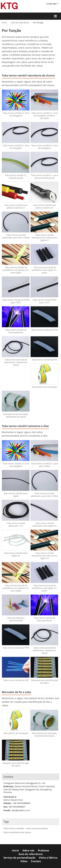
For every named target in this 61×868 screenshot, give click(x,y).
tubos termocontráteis (37, 828)
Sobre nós (28, 850)
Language (53, 4)
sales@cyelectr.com (20, 810)
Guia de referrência (20, 22)
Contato (8, 777)
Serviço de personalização (19, 858)
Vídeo (24, 861)
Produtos (43, 850)
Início (4, 22)
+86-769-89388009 (21, 803)
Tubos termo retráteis (14, 828)
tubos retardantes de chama (17, 832)
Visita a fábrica (48, 858)
